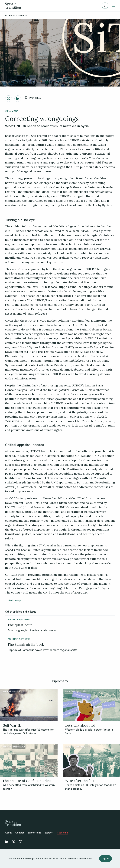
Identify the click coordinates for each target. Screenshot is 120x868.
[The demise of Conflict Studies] (29, 785)
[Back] (6, 16)
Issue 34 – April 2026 (13, 691)
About (8, 833)
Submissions (34, 833)
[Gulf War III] (29, 729)
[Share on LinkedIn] (18, 99)
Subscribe (63, 833)
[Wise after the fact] (91, 785)
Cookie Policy (84, 859)
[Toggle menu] (114, 6)
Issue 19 (23, 16)
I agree (105, 859)
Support (49, 833)
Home (12, 16)
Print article (33, 98)
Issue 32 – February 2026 (78, 747)
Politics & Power (19, 620)
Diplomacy (12, 111)
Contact (20, 833)
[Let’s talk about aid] (91, 729)
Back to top (13, 601)
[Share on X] (8, 99)
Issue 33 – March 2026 (14, 747)
